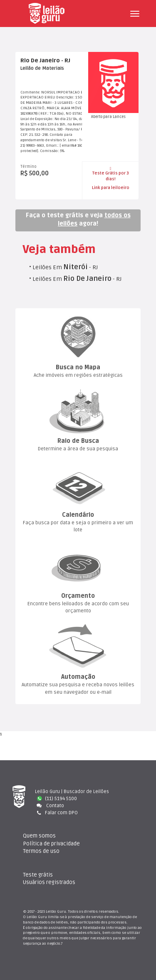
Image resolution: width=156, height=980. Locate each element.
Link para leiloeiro (111, 188)
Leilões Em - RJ (65, 267)
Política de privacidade (51, 844)
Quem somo (39, 836)
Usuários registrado (49, 882)
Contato (50, 806)
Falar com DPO (56, 813)
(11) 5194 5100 (57, 799)
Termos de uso (41, 851)
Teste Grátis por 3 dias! (111, 174)
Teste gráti (38, 875)
